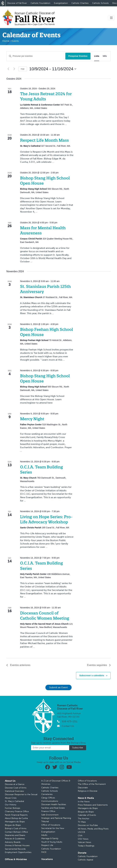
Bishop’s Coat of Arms (16, 828)
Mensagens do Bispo (15, 822)
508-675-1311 (69, 721)
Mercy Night (32, 419)
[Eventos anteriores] (8, 69)
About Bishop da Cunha (16, 818)
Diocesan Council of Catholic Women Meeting (45, 616)
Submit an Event (58, 687)
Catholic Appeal (85, 860)
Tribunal (45, 821)
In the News (84, 802)
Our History (11, 805)
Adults (44, 835)
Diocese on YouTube (88, 825)
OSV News (83, 839)
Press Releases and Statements (93, 805)
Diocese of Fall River (17, 3)
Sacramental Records (15, 849)
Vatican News (84, 842)
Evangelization (61, 3)
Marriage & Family (50, 838)
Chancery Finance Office (17, 811)
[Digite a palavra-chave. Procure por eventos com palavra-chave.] (36, 56)
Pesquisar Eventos (78, 56)
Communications (50, 801)
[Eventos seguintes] (14, 69)
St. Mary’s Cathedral (14, 801)
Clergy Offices (48, 798)
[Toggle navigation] (111, 18)
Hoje (23, 69)
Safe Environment (50, 815)
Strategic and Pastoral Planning (56, 818)
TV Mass (82, 822)
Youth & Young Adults (52, 842)
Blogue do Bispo (13, 825)
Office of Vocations (51, 825)
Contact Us (68, 726)
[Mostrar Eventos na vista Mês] (105, 56)
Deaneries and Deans (15, 835)
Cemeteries (47, 794)
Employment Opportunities (18, 852)
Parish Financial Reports (16, 815)
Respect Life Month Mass (44, 140)
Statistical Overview (14, 791)
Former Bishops (12, 808)
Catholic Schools (100, 3)
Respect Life (47, 845)
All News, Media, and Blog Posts (93, 829)
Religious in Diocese (88, 791)
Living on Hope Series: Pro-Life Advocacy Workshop (46, 519)
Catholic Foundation (40, 3)
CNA (80, 836)
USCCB (81, 832)
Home (6, 41)
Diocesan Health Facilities (54, 804)
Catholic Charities (80, 3)
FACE (44, 852)
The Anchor (84, 819)
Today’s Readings (86, 846)
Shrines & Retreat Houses (17, 845)
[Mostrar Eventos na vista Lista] (97, 56)
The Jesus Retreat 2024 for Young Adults (46, 96)
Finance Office (48, 811)
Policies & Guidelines (15, 839)
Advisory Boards (13, 842)
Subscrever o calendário (92, 675)
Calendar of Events (87, 815)
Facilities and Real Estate (53, 808)
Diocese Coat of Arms (16, 788)
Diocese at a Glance (15, 784)
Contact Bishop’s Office (16, 832)
